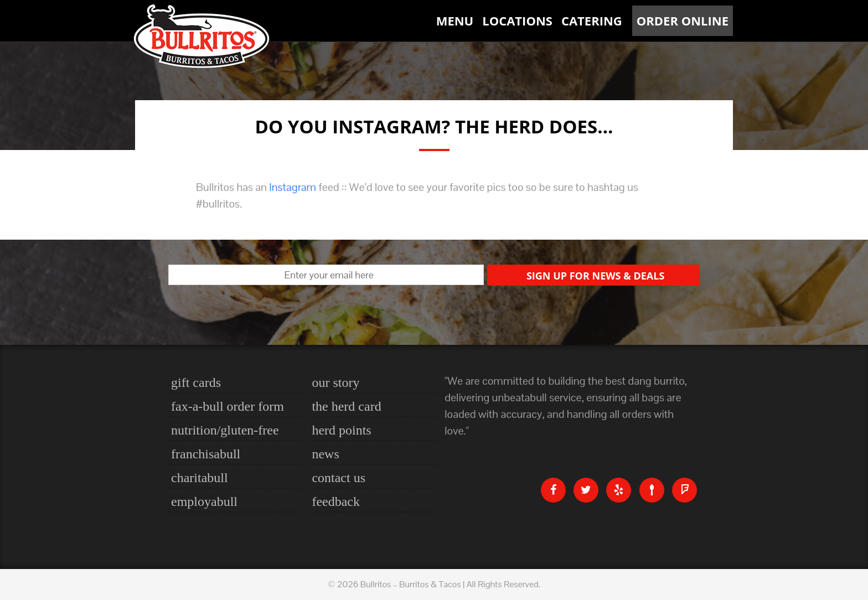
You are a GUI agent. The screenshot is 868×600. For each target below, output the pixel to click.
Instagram (293, 187)
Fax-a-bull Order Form (228, 406)
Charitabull (200, 478)
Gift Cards (196, 382)
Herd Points (341, 430)
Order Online (683, 20)
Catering (592, 20)
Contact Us (339, 478)
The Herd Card (346, 406)
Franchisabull (206, 454)
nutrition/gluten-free (225, 430)
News (325, 454)
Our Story (335, 382)
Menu (455, 20)
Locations (517, 20)
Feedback (336, 501)
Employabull (204, 501)
